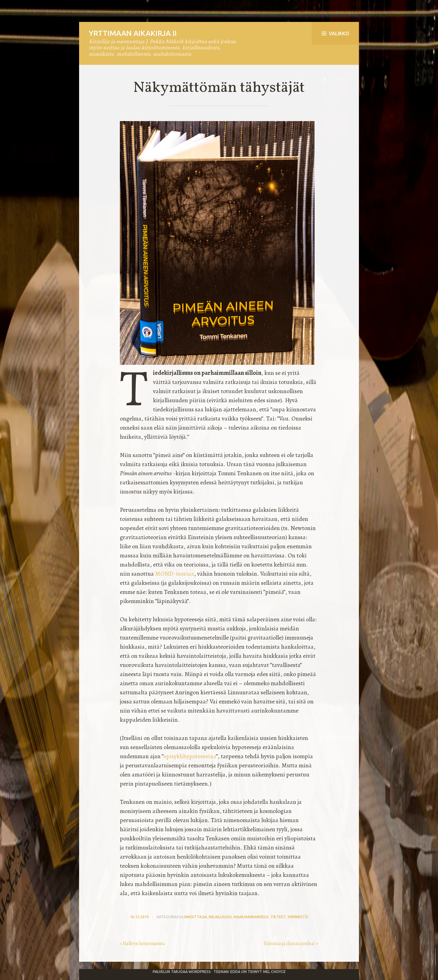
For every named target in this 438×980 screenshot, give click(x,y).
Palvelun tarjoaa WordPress (182, 972)
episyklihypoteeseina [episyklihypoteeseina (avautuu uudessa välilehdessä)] (190, 756)
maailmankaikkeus (251, 917)
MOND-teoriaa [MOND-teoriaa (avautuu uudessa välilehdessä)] (175, 574)
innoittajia (196, 917)
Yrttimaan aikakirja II (133, 33)
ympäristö (298, 917)
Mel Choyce (274, 972)
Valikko (335, 33)
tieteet (278, 917)
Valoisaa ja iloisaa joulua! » (291, 943)
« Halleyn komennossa (142, 943)
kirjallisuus (220, 917)
